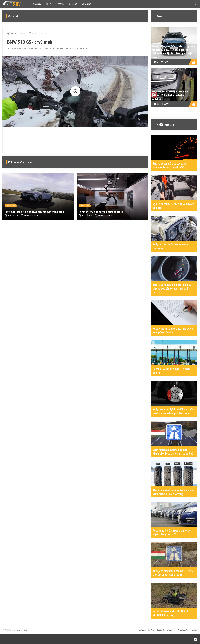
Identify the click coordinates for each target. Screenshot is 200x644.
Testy (49, 4)
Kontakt (151, 630)
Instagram (196, 639)
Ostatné (73, 4)
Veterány (86, 4)
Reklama (142, 630)
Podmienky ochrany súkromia (187, 630)
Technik (60, 4)
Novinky (37, 4)
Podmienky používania (165, 630)
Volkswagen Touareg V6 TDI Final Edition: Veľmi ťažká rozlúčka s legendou (170, 95)
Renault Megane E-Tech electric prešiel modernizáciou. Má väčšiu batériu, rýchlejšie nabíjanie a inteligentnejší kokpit (174, 52)
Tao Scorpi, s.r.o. (21, 630)
